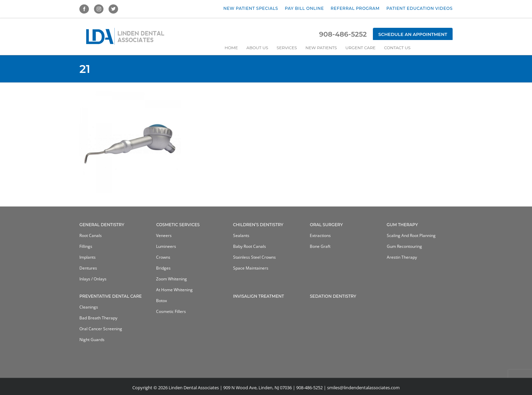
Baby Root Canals (250, 246)
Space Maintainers (251, 268)
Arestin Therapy (402, 257)
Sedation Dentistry (333, 296)
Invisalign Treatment (259, 296)
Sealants (241, 235)
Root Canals (91, 235)
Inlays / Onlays (93, 279)
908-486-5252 (343, 34)
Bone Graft (320, 246)
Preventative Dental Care (111, 296)
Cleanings (89, 307)
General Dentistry (102, 225)
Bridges (163, 268)
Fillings (86, 246)
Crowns (163, 257)
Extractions (320, 235)
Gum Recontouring (404, 246)
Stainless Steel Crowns (254, 257)
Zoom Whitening (172, 279)
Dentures (88, 268)
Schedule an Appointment (413, 34)
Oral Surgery (326, 225)
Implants (88, 257)
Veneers (164, 235)
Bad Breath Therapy (98, 318)
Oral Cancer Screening (101, 329)
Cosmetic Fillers (171, 311)
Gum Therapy (402, 225)
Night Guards (92, 340)
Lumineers (166, 246)
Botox (161, 301)
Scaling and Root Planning (411, 235)
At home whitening (174, 290)
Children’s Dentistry (258, 225)
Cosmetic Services (178, 225)
